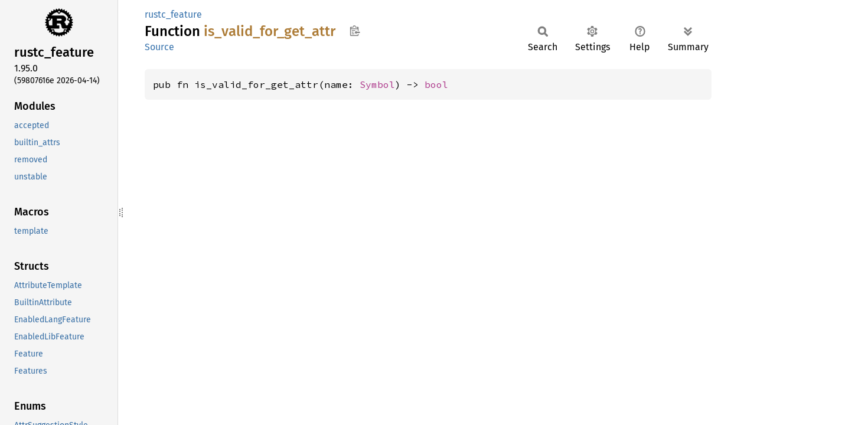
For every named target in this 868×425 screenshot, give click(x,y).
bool (436, 84)
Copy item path (355, 31)
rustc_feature (173, 14)
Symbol (377, 84)
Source (159, 47)
